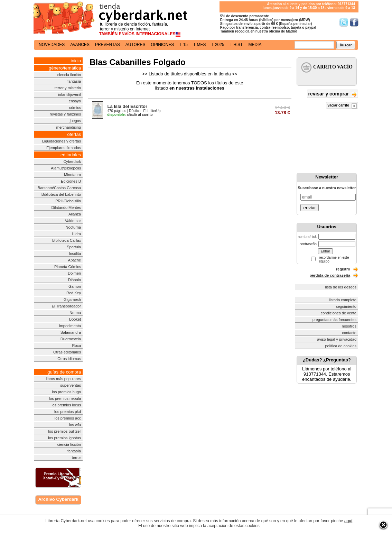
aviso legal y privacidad (337, 339)
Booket (75, 319)
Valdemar (73, 221)
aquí (348, 521)
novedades (52, 45)
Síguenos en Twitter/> (344, 22)
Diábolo (74, 280)
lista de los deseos (341, 287)
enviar (309, 208)
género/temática (65, 68)
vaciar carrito (342, 106)
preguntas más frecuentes (334, 320)
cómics (75, 108)
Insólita (75, 254)
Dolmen (74, 273)
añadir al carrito (130, 115)
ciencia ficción (69, 75)
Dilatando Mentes (66, 208)
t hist (236, 45)
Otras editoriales (67, 352)
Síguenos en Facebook (354, 22)
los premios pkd (68, 412)
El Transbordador (66, 306)
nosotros (349, 326)
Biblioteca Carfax (67, 240)
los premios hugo (66, 392)
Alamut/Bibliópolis (66, 168)
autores (136, 45)
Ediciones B (71, 181)
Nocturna (73, 227)
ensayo (75, 101)
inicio (76, 61)
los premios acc (68, 418)
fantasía (74, 81)
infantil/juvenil (69, 94)
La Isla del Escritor (127, 106)
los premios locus (66, 405)
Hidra (76, 234)
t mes (199, 45)
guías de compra (64, 372)
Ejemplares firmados (64, 148)
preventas (108, 45)
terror (76, 458)
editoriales (71, 155)
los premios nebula (65, 398)
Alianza (75, 214)
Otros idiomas (69, 359)
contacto (349, 333)
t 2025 (218, 45)
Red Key (74, 293)
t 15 (184, 45)
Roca (76, 346)
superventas (71, 385)
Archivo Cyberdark (58, 499)
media (255, 45)
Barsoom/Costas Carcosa (59, 188)
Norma (75, 313)
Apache (74, 260)
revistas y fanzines (65, 114)
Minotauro (72, 175)
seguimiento (346, 306)
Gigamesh (72, 300)
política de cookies (341, 346)
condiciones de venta (339, 313)
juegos (75, 121)
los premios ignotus (64, 438)
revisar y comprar (333, 94)
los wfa (75, 425)
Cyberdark (72, 162)
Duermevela (71, 339)
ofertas (74, 134)
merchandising (69, 127)
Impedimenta (70, 326)
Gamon (75, 286)
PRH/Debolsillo (68, 201)
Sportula (74, 247)
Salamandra (71, 332)
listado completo (343, 300)
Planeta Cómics (68, 267)
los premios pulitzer (64, 431)
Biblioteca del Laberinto (61, 194)
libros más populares (64, 379)
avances (80, 45)
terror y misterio (68, 88)
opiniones (163, 45)
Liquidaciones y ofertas (62, 141)
